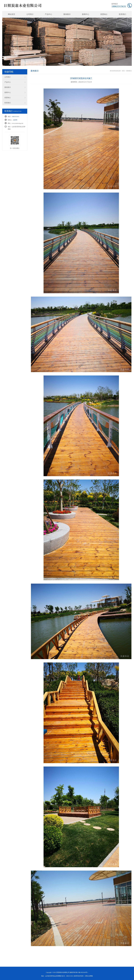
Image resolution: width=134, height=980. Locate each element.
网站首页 (12, 14)
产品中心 (48, 14)
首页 (123, 71)
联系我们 (122, 14)
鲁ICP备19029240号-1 (82, 972)
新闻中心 (86, 14)
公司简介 (30, 14)
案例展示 (67, 14)
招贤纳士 (104, 14)
